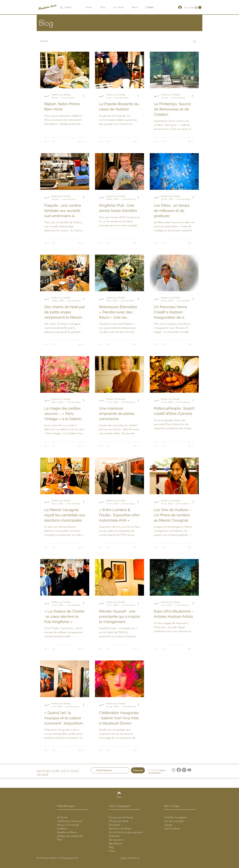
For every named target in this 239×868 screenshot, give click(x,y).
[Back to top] (119, 793)
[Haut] (119, 797)
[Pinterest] (184, 770)
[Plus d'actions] (85, 96)
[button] (198, 7)
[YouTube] (189, 770)
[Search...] (71, 7)
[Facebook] (179, 770)
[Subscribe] (138, 770)
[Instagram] (174, 770)
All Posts (44, 41)
